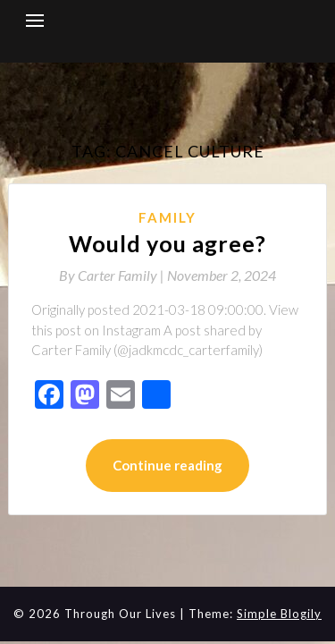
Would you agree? (167, 243)
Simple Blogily (279, 614)
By (113, 275)
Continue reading (167, 465)
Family (167, 217)
